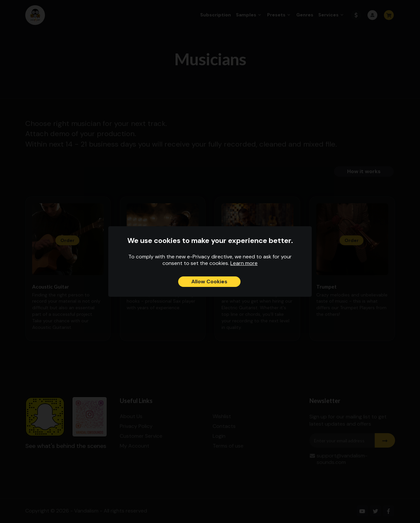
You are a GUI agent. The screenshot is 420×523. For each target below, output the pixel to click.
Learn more (244, 263)
